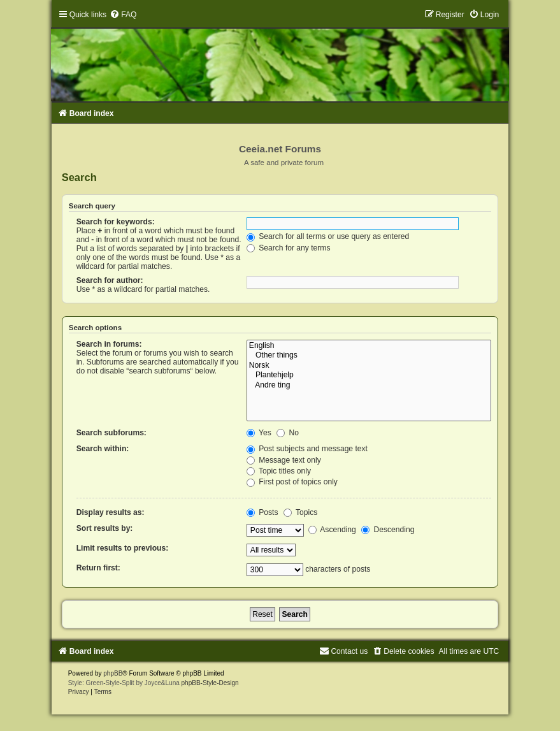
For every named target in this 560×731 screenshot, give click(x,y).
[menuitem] (123, 15)
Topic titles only (279, 471)
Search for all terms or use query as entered (328, 236)
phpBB (113, 673)
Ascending (332, 530)
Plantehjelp (369, 375)
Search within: (103, 449)
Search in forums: (109, 344)
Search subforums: (111, 433)
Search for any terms (289, 248)
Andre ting (369, 386)
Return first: (98, 568)
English (369, 346)
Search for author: (110, 280)
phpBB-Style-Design (210, 683)
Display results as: (111, 512)
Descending (388, 530)
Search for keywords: (116, 222)
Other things (369, 356)
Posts (262, 512)
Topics (300, 512)
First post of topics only (292, 482)
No (288, 433)
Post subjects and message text (307, 449)
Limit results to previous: (122, 548)
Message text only (284, 460)
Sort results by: (105, 528)
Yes (259, 433)
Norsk (369, 366)
